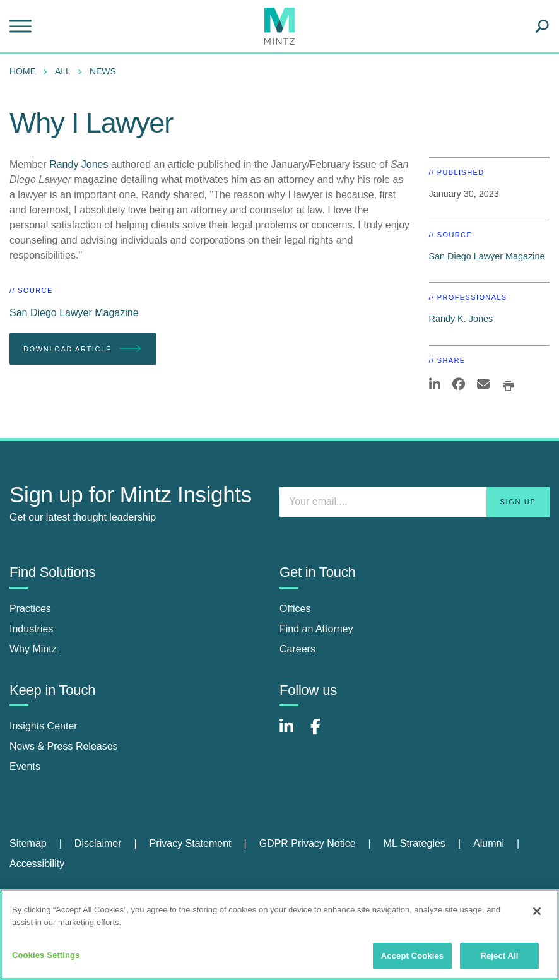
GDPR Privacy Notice (308, 843)
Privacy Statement (191, 843)
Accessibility (37, 864)
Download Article (83, 349)
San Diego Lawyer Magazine (74, 313)
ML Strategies (415, 843)
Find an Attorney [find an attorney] (316, 629)
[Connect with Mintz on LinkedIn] (292, 733)
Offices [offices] (295, 609)
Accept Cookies (412, 956)
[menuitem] (26, 71)
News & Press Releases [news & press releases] (64, 746)
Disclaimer (98, 843)
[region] (279, 935)
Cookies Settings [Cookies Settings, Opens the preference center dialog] (46, 955)
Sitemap (28, 843)
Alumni (489, 843)
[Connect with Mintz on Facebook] (323, 733)
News (103, 71)
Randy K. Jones (461, 319)
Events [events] (25, 766)
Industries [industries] (31, 629)
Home (23, 71)
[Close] (537, 911)
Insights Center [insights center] (44, 726)
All (63, 71)
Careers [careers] (297, 649)
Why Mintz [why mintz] (33, 649)
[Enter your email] (415, 502)
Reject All (499, 956)
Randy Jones (79, 164)
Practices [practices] (30, 609)
